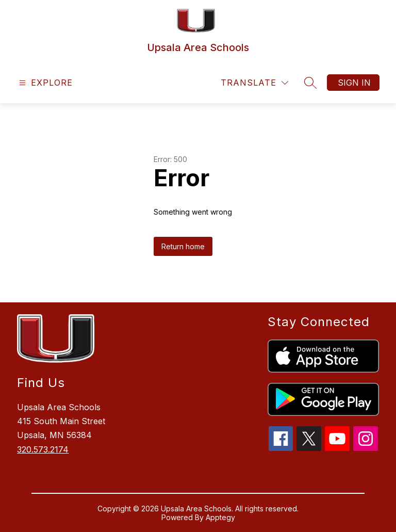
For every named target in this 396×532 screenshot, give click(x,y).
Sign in (354, 83)
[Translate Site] (254, 83)
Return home (183, 246)
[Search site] (310, 83)
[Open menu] (45, 83)
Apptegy (220, 517)
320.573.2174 (43, 449)
